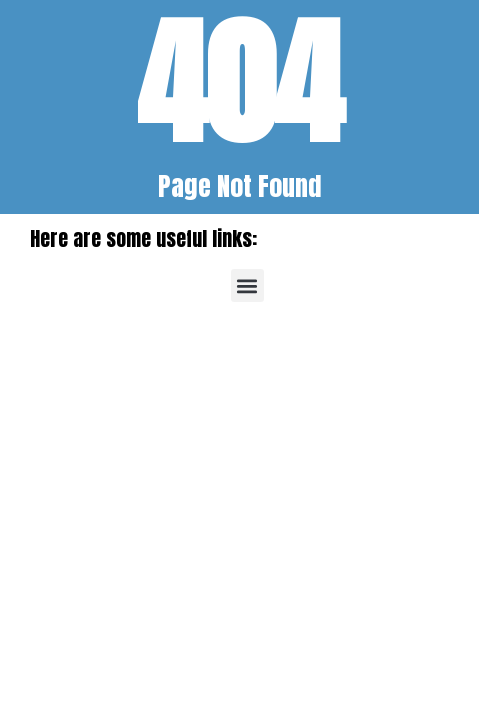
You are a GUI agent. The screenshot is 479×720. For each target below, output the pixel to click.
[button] (247, 285)
